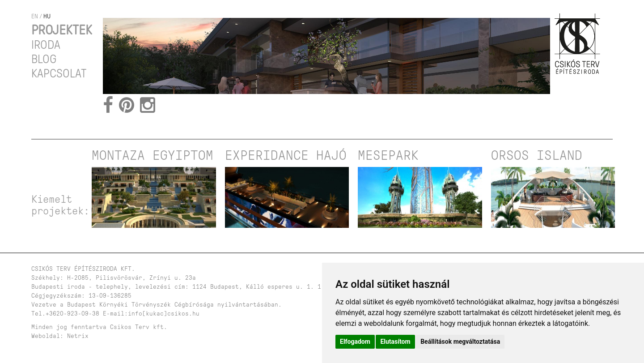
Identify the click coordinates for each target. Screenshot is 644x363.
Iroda (46, 45)
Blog (44, 59)
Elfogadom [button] (355, 342)
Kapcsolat (59, 73)
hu (47, 16)
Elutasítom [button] (395, 342)
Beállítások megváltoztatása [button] (460, 342)
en (35, 16)
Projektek (62, 30)
